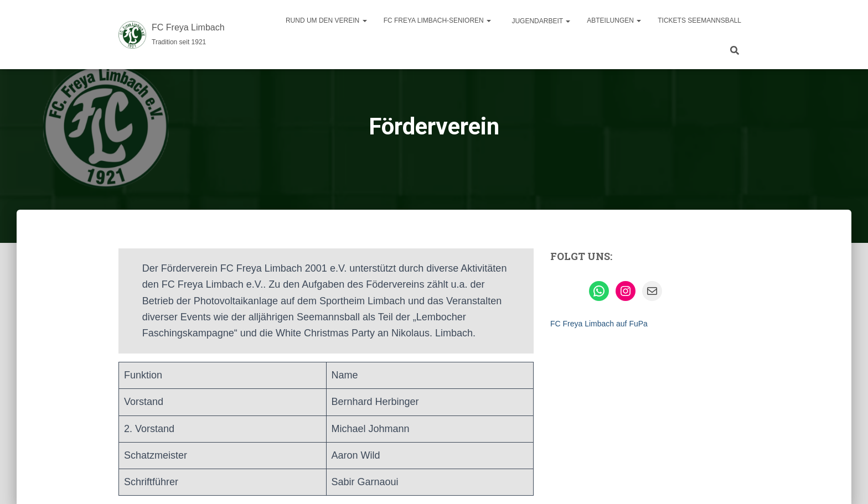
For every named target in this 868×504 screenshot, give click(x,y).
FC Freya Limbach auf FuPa (599, 324)
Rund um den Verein (326, 20)
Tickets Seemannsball (699, 20)
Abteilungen (614, 20)
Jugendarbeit (540, 21)
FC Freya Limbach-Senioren (437, 20)
